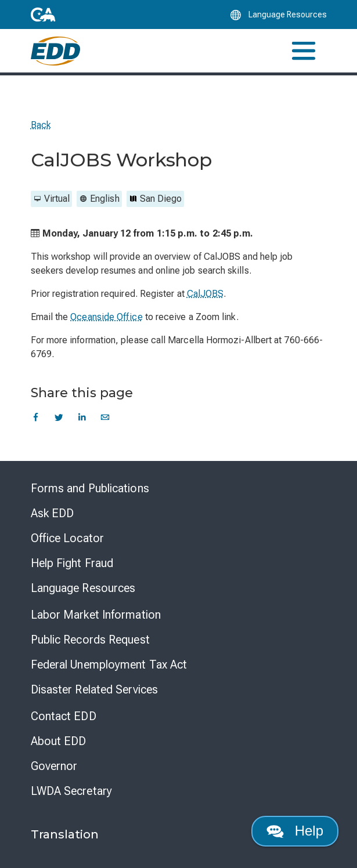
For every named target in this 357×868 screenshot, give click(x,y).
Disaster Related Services (95, 689)
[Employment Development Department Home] (55, 51)
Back (41, 125)
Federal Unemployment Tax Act (109, 664)
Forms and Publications (90, 488)
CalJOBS (205, 294)
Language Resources (83, 588)
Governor (54, 766)
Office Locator (67, 538)
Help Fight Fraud (72, 563)
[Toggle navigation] (304, 51)
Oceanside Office (106, 317)
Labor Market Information (96, 615)
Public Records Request (90, 640)
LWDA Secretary (71, 791)
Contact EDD (64, 716)
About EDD (59, 741)
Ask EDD (53, 513)
